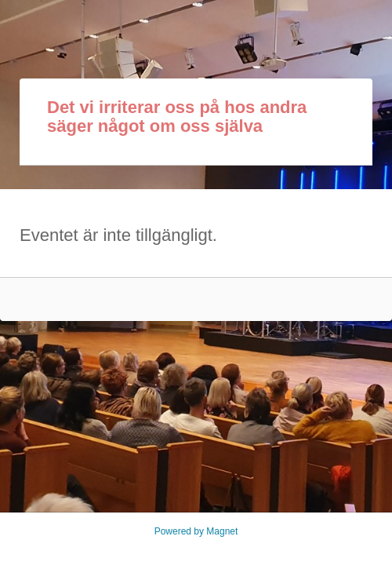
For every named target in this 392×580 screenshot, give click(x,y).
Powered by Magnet (196, 531)
